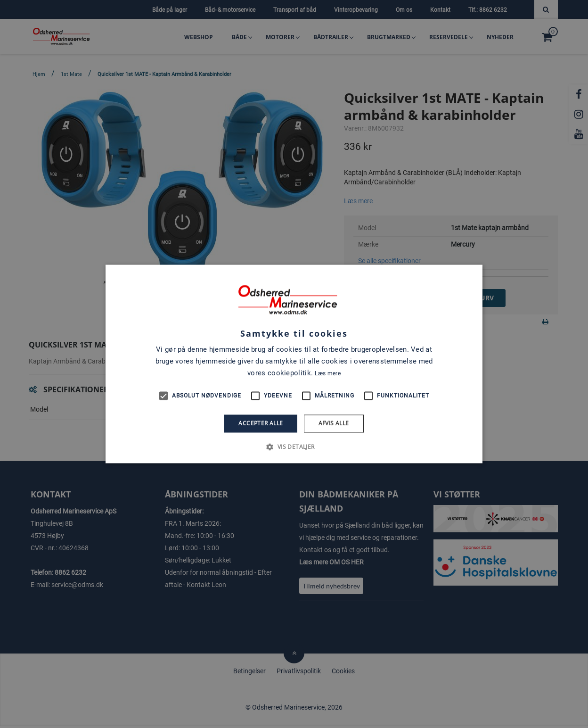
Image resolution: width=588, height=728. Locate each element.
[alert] (294, 364)
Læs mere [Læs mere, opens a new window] (327, 373)
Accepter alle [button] (261, 423)
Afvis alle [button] (334, 423)
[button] (294, 447)
